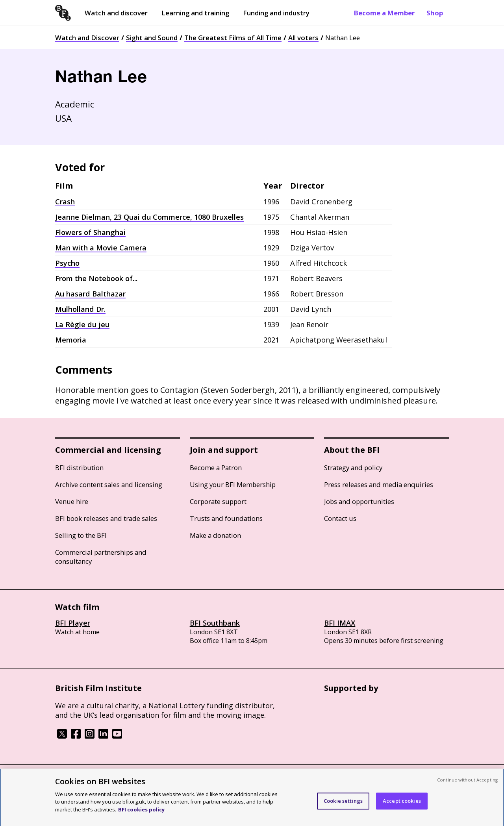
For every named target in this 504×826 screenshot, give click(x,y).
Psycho (67, 263)
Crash (65, 202)
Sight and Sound (152, 38)
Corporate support (218, 501)
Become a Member (384, 13)
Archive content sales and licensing (109, 484)
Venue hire (72, 501)
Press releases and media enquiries (379, 484)
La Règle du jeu (82, 324)
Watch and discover (116, 13)
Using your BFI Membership (233, 484)
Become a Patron (216, 468)
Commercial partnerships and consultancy (101, 557)
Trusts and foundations (226, 518)
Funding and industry (276, 13)
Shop (435, 13)
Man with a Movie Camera (101, 248)
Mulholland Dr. (80, 309)
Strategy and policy (353, 468)
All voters (303, 38)
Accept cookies (402, 808)
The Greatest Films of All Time (233, 38)
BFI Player (73, 623)
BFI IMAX (340, 623)
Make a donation (215, 535)
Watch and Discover (87, 38)
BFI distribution (79, 468)
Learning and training (195, 13)
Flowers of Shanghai (90, 232)
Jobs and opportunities (359, 501)
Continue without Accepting (467, 787)
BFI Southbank (215, 623)
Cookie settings (343, 808)
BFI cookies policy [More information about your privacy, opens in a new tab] (141, 817)
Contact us (340, 518)
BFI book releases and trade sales (106, 518)
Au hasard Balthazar (90, 294)
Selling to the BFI (81, 535)
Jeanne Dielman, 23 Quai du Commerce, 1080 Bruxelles (149, 217)
